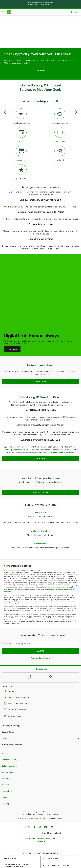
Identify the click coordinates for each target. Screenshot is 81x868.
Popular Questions (41, 649)
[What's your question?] (40, 634)
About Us (6, 775)
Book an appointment (16, 694)
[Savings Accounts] (60, 107)
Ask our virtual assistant (17, 688)
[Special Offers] (21, 163)
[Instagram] (40, 818)
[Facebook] (34, 818)
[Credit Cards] (60, 125)
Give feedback (13, 706)
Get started (40, 503)
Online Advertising (10, 756)
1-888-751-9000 (16, 197)
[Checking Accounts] (21, 107)
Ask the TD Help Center (17, 700)
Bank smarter (40, 534)
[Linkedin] (52, 818)
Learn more (12, 340)
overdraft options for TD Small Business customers (50, 443)
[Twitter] (29, 818)
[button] (40, 61)
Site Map (6, 794)
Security (5, 769)
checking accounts (12, 440)
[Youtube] (46, 818)
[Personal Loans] (21, 144)
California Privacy (9, 750)
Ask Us (41, 641)
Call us (9, 682)
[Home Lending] (60, 144)
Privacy (5, 744)
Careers (5, 788)
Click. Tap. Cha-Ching (40, 521)
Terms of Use (7, 763)
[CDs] (21, 125)
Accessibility (7, 781)
